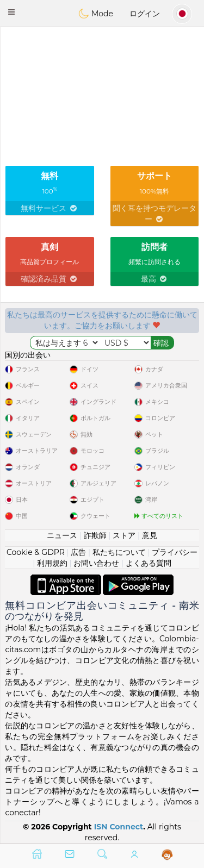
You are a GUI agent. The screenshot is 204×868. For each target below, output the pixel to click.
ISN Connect (119, 827)
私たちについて (119, 552)
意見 (150, 535)
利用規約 (52, 563)
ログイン (145, 14)
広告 (78, 552)
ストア (124, 535)
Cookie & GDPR (36, 552)
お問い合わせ (96, 563)
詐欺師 (95, 535)
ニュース (62, 535)
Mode (96, 14)
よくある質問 (149, 563)
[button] (11, 12)
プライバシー (175, 552)
